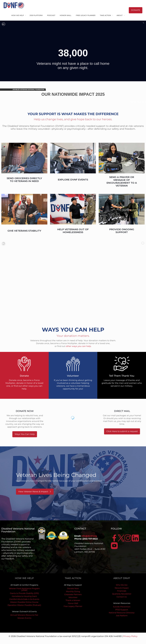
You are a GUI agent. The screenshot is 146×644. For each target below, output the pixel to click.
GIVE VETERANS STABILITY (24, 231)
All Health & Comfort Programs (24, 585)
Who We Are (122, 585)
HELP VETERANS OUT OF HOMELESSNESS (73, 231)
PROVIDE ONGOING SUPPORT (122, 231)
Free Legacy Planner (73, 606)
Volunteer (73, 597)
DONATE (136, 10)
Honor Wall (73, 603)
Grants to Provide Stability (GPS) (24, 593)
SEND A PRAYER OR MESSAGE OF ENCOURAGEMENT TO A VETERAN (122, 181)
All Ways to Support (73, 585)
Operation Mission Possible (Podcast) (24, 605)
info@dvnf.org (89, 536)
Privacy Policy (130, 636)
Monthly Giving (73, 591)
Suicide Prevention (122, 607)
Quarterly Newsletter (122, 594)
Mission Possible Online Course (24, 602)
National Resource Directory (122, 613)
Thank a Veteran (73, 600)
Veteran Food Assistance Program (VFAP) (24, 589)
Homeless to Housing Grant (24, 596)
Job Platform (122, 616)
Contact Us (122, 597)
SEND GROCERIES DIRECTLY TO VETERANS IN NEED (24, 180)
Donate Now (73, 589)
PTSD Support (122, 610)
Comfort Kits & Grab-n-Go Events (24, 599)
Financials (122, 591)
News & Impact (122, 588)
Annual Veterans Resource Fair (24, 615)
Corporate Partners (73, 594)
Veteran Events (24, 618)
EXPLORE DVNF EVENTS (73, 180)
